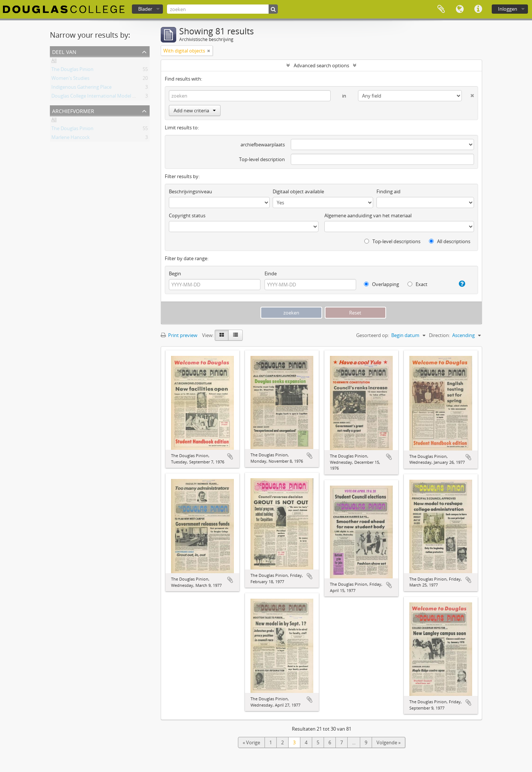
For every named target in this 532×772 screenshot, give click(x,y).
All (54, 62)
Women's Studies (70, 79)
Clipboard (441, 9)
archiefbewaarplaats (263, 144)
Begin (175, 273)
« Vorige (251, 742)
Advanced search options (321, 65)
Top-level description (262, 159)
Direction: (439, 335)
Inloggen (508, 9)
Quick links (478, 9)
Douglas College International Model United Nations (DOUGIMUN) (124, 97)
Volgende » (388, 742)
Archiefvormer (73, 110)
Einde (271, 273)
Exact (417, 284)
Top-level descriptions (392, 241)
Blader (145, 9)
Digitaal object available (298, 191)
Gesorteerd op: (373, 335)
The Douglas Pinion (72, 71)
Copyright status (187, 215)
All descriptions (450, 241)
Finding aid (388, 191)
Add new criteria (195, 110)
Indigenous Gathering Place (81, 88)
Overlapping (381, 284)
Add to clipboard (230, 456)
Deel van (64, 51)
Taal (460, 9)
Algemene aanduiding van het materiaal (368, 215)
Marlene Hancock (71, 139)
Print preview (179, 335)
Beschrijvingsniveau (190, 191)
